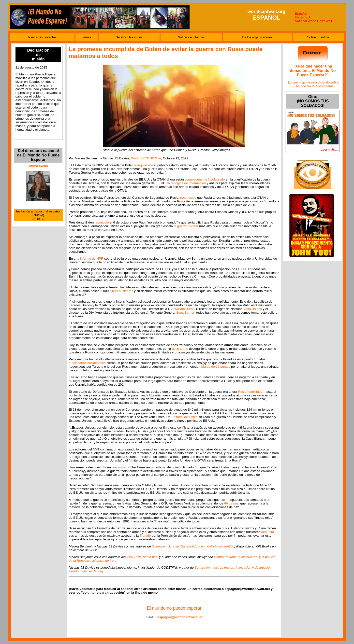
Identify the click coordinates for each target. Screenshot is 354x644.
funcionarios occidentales (87, 363)
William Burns (184, 309)
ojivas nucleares (121, 291)
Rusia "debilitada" (251, 392)
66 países (231, 503)
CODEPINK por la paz (141, 557)
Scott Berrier (185, 313)
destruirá (268, 532)
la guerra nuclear (186, 226)
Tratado (145, 536)
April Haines (253, 309)
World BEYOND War (146, 158)
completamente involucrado (205, 179)
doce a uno (180, 349)
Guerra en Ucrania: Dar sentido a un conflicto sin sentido (193, 546)
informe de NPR (92, 259)
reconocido (188, 198)
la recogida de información (187, 183)
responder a (121, 467)
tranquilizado (144, 165)
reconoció (102, 222)
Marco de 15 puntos (216, 367)
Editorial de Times (184, 417)
